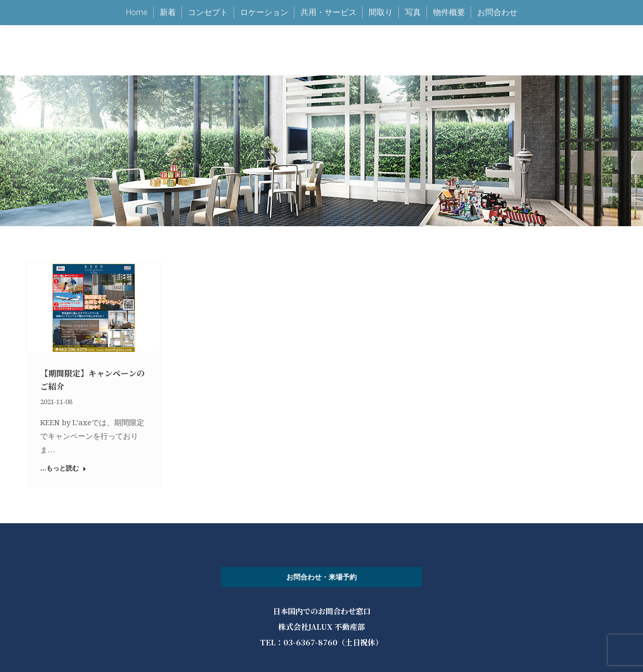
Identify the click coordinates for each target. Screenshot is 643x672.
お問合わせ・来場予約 (321, 577)
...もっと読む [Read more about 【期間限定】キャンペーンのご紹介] (63, 468)
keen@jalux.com (463, 25)
